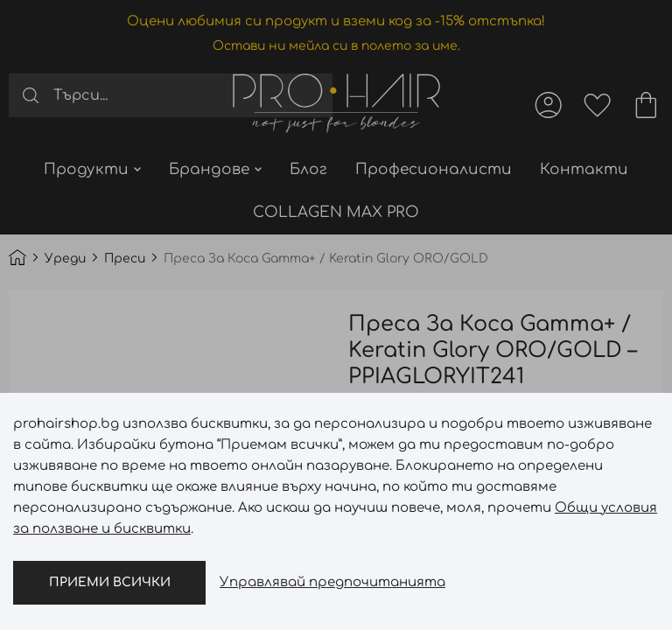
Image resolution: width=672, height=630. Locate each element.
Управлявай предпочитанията (332, 582)
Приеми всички (110, 582)
